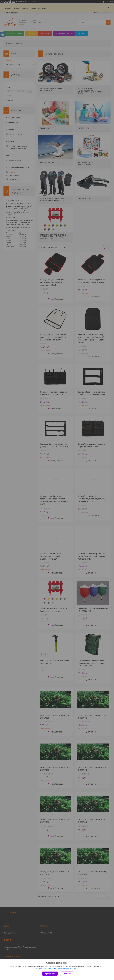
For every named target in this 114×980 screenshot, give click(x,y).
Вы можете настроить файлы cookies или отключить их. (56, 969)
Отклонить (67, 974)
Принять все (50, 974)
